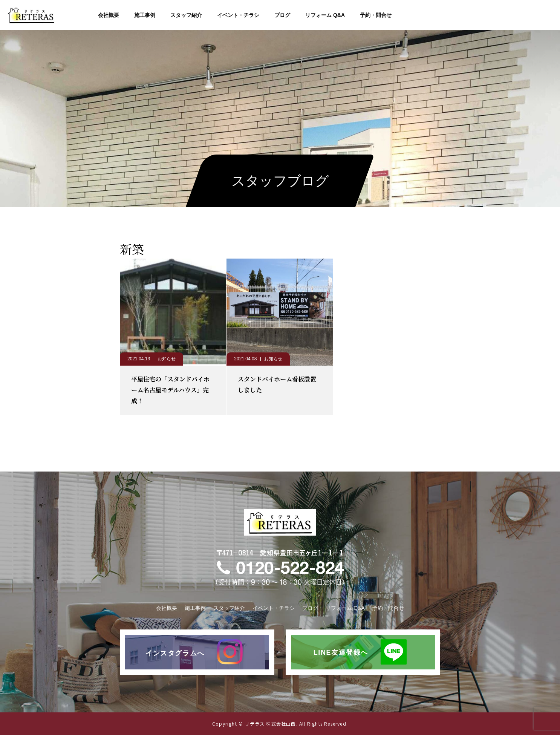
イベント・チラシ (238, 15)
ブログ (282, 15)
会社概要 (109, 15)
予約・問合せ (376, 15)
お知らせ (167, 359)
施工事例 (145, 15)
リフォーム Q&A (325, 15)
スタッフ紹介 (186, 15)
